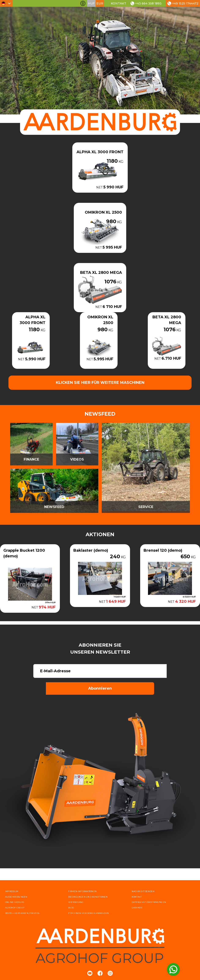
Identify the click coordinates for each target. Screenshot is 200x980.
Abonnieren (100, 688)
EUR (100, 3)
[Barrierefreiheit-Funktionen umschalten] (83, 3)
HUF (91, 3)
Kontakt (118, 3)
